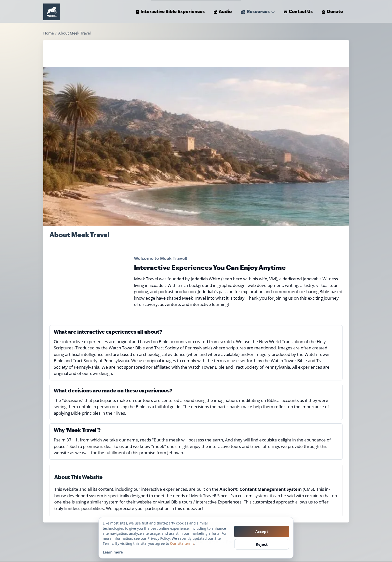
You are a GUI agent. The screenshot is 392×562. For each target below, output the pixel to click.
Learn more (113, 552)
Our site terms (182, 543)
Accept (262, 531)
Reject (262, 544)
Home (48, 33)
